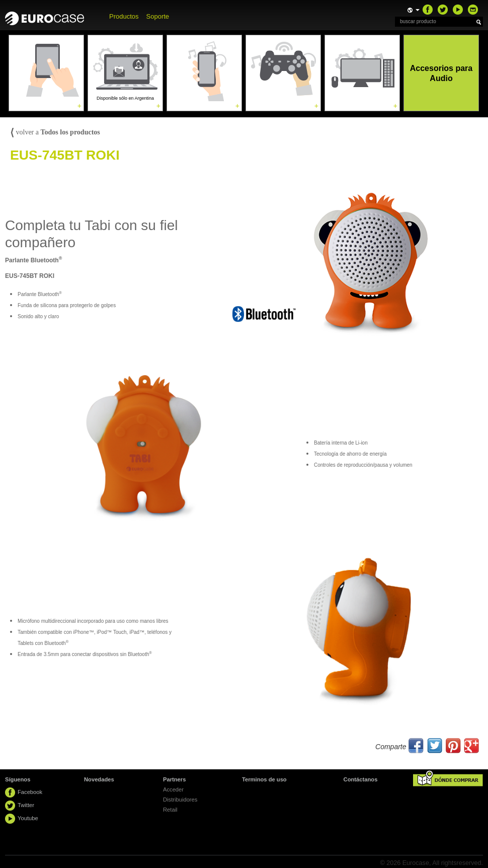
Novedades (99, 779)
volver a (55, 132)
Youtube (28, 818)
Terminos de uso (264, 779)
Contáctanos (361, 779)
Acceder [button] (173, 789)
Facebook (30, 792)
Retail (170, 810)
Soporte (158, 16)
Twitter (26, 805)
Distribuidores (180, 800)
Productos (124, 16)
